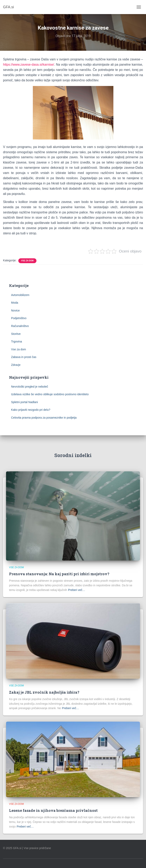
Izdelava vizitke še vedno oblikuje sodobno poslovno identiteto (50, 394)
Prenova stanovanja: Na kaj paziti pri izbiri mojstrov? (59, 574)
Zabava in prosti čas (24, 357)
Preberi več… (77, 590)
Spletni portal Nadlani (24, 402)
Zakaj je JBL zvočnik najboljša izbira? (44, 692)
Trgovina (17, 341)
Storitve (16, 334)
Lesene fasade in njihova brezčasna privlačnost (53, 810)
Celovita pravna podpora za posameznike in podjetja (44, 418)
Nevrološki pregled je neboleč (30, 387)
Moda (15, 303)
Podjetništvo (19, 318)
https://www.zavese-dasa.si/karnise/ (28, 65)
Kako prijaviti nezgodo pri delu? (31, 410)
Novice (15, 310)
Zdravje (16, 365)
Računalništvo (20, 326)
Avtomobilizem (20, 295)
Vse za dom (27, 261)
